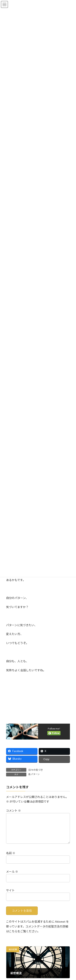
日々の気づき (36, 770)
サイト (10, 895)
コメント (13, 811)
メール (12, 876)
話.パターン (34, 774)
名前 (11, 858)
